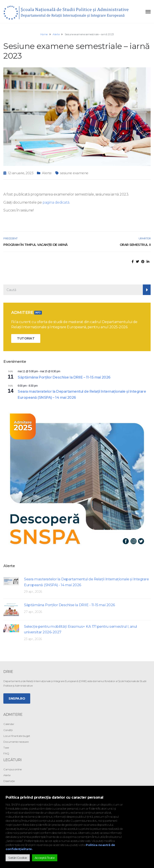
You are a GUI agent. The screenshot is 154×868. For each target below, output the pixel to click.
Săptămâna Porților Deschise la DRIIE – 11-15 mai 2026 (64, 377)
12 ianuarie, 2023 (21, 173)
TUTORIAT (26, 338)
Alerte (47, 173)
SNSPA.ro (17, 698)
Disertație (9, 781)
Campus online (13, 769)
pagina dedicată (56, 202)
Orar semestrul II (135, 245)
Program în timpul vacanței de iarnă (35, 245)
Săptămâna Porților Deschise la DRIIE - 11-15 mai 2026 (70, 605)
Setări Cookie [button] (18, 858)
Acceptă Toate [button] (45, 858)
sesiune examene (74, 173)
